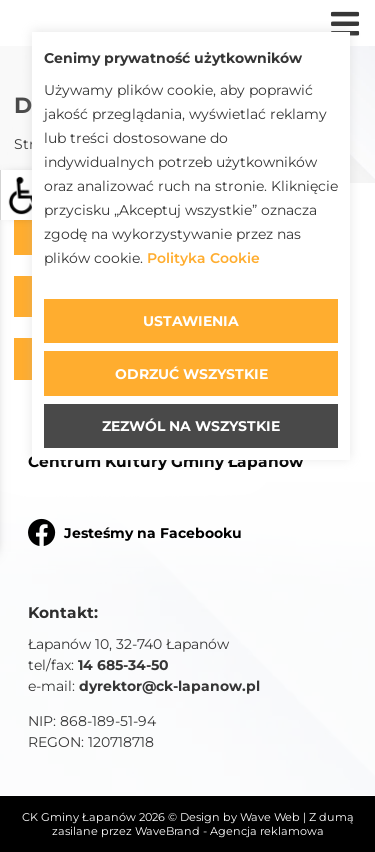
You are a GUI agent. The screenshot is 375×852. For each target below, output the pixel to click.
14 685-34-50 (123, 665)
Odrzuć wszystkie (191, 374)
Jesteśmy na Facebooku (135, 532)
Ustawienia (191, 321)
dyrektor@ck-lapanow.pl (169, 686)
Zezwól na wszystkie (191, 426)
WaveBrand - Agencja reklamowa (229, 831)
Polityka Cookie (203, 258)
